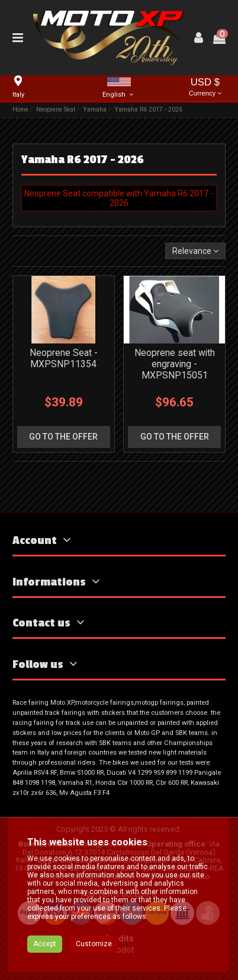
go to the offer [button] (63, 437)
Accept (45, 944)
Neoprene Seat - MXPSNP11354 (64, 358)
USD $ (205, 88)
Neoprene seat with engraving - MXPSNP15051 (175, 364)
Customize (94, 944)
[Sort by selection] (195, 251)
